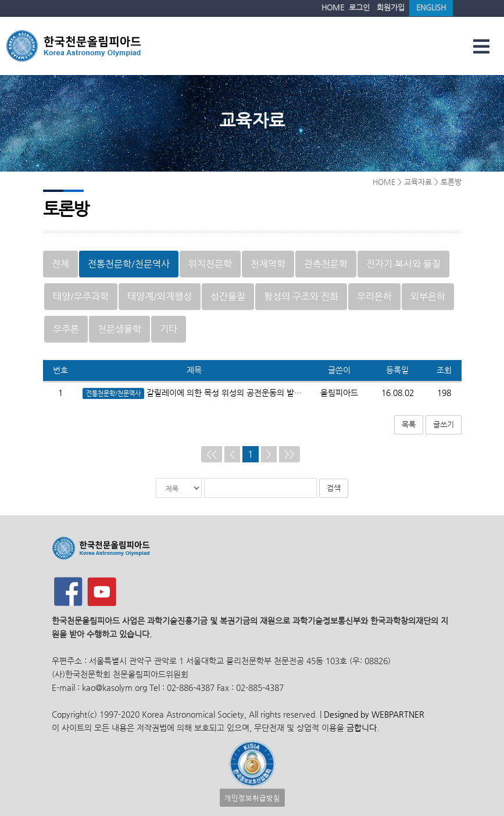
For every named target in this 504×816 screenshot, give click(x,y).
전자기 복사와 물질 (403, 264)
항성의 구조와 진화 (301, 296)
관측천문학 (326, 264)
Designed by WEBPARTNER (373, 715)
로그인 (359, 7)
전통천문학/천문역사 (129, 264)
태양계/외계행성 (160, 296)
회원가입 (391, 7)
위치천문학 (210, 264)
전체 (60, 264)
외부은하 (428, 296)
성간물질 (228, 296)
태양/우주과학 (81, 296)
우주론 (66, 329)
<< (212, 454)
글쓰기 (444, 424)
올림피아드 (339, 393)
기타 (169, 329)
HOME (333, 7)
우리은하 (374, 296)
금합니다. (363, 728)
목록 (409, 424)
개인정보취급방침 (252, 798)
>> (289, 454)
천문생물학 (119, 329)
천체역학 (268, 264)
